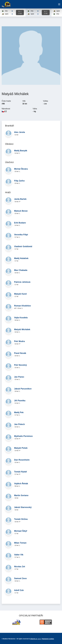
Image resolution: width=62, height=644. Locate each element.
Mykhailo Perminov (23, 436)
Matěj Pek (19, 412)
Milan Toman (20, 543)
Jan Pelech (19, 424)
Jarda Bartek (20, 199)
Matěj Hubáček (21, 258)
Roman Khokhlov (23, 306)
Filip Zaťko (19, 181)
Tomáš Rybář (21, 472)
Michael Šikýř (21, 531)
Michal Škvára (21, 169)
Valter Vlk (19, 555)
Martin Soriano (21, 495)
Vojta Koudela (21, 318)
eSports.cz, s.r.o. (36, 639)
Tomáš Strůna (21, 519)
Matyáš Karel (20, 294)
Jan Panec (19, 377)
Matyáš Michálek (22, 329)
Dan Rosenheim (22, 460)
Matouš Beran (21, 211)
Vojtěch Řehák (21, 484)
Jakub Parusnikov (23, 389)
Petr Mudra (19, 341)
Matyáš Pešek (21, 448)
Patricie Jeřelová (22, 282)
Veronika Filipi (21, 235)
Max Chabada (21, 270)
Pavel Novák (20, 353)
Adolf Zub (19, 590)
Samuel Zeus (20, 578)
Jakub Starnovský (23, 507)
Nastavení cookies (48, 639)
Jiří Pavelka (20, 401)
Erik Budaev (20, 223)
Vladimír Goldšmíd (23, 246)
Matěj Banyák (21, 151)
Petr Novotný (20, 365)
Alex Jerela (20, 132)
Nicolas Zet (20, 567)
